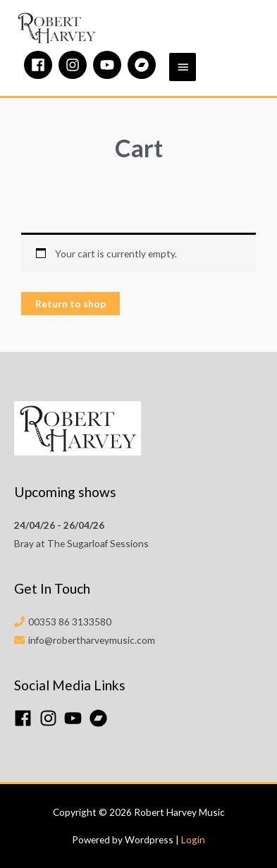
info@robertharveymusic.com (92, 640)
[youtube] (109, 65)
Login (193, 839)
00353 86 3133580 (70, 622)
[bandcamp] (144, 65)
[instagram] (75, 65)
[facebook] (40, 65)
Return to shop (70, 304)
